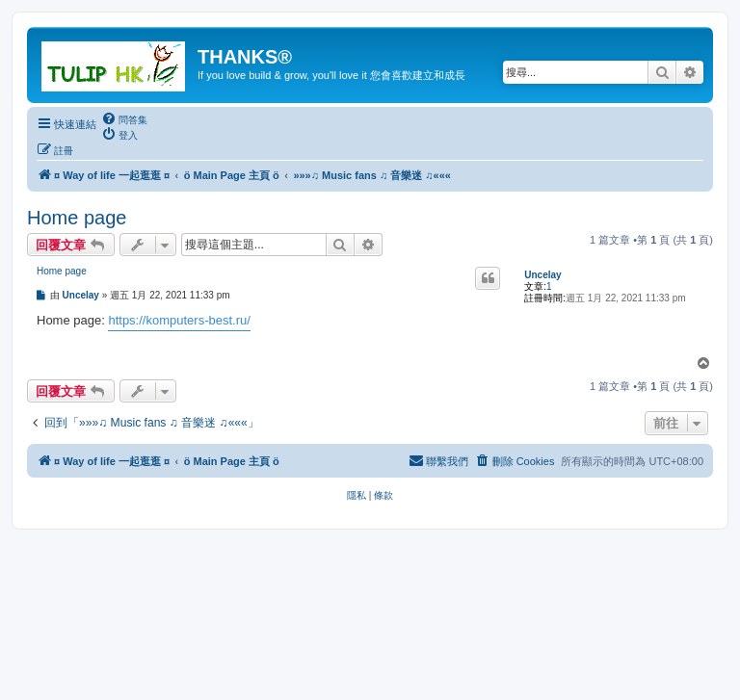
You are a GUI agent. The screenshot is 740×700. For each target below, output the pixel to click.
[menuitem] (124, 119)
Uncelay (542, 275)
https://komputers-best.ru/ (179, 320)
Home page (77, 218)
